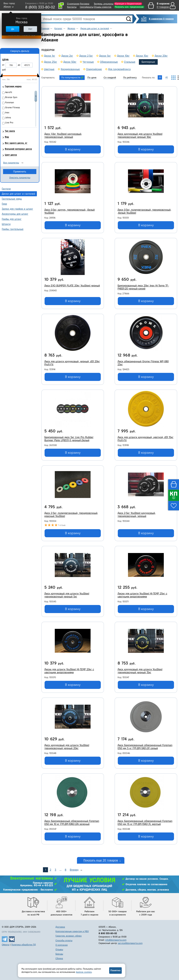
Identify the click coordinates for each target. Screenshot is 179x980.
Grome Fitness (13, 107)
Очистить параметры (20, 178)
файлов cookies (84, 972)
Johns (8, 118)
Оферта (6, 945)
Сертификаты (87, 7)
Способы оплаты (64, 940)
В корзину (73, 149)
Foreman (10, 102)
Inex (7, 112)
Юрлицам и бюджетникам (128, 4)
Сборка (59, 958)
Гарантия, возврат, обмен (69, 936)
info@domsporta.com (116, 940)
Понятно (115, 970)
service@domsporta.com (130, 943)
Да (13, 29)
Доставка (85, 4)
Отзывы (59, 949)
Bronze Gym (11, 97)
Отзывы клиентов (103, 7)
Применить (20, 172)
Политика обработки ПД (24, 945)
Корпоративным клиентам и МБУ (72, 931)
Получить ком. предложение (129, 7)
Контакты (72, 7)
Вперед (74, 870)
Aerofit (9, 92)
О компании (73, 4)
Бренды (59, 954)
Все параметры (11, 163)
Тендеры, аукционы (104, 4)
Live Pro (9, 123)
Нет (30, 29)
